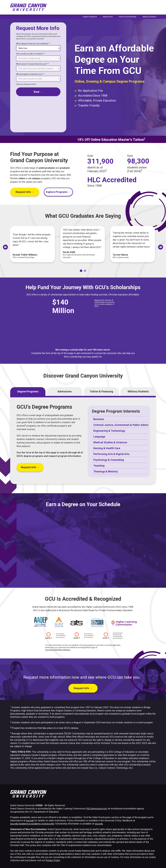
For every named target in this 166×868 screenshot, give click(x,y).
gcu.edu (30, 821)
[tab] (81, 271)
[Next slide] (161, 247)
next (38, 92)
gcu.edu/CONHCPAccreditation (58, 650)
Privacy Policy (53, 860)
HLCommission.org (96, 809)
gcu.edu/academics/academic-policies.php (32, 824)
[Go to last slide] (5, 247)
